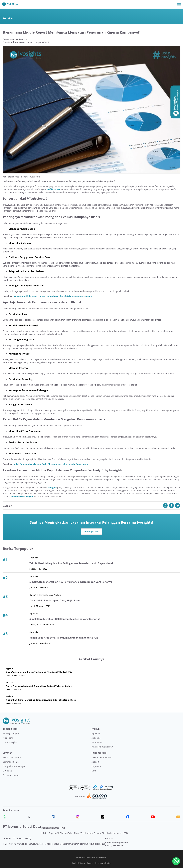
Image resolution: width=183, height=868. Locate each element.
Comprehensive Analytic (14, 766)
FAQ (74, 863)
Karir (94, 771)
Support (95, 762)
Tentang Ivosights (11, 733)
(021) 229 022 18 (115, 845)
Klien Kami (8, 738)
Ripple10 (96, 733)
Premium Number (11, 775)
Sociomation (97, 742)
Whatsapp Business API (102, 747)
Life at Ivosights (10, 742)
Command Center (11, 762)
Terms (90, 863)
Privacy (82, 863)
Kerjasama (96, 766)
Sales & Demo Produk (102, 757)
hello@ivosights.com (117, 842)
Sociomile (96, 738)
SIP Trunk (7, 771)
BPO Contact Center (12, 757)
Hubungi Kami (92, 532)
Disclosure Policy (103, 863)
